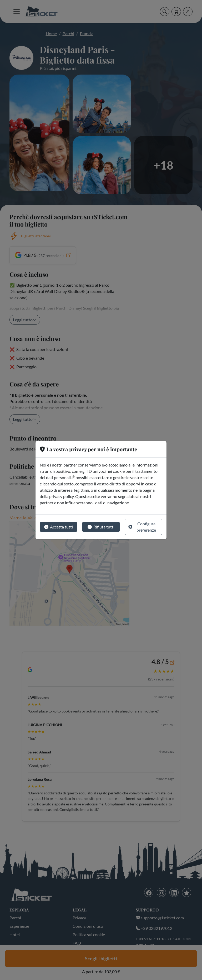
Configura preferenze (142, 527)
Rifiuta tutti (101, 527)
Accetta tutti (59, 527)
